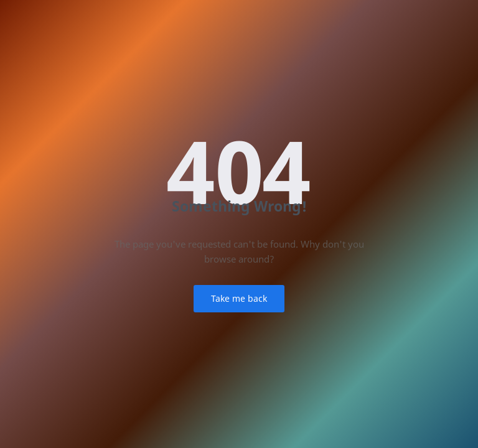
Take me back (239, 298)
